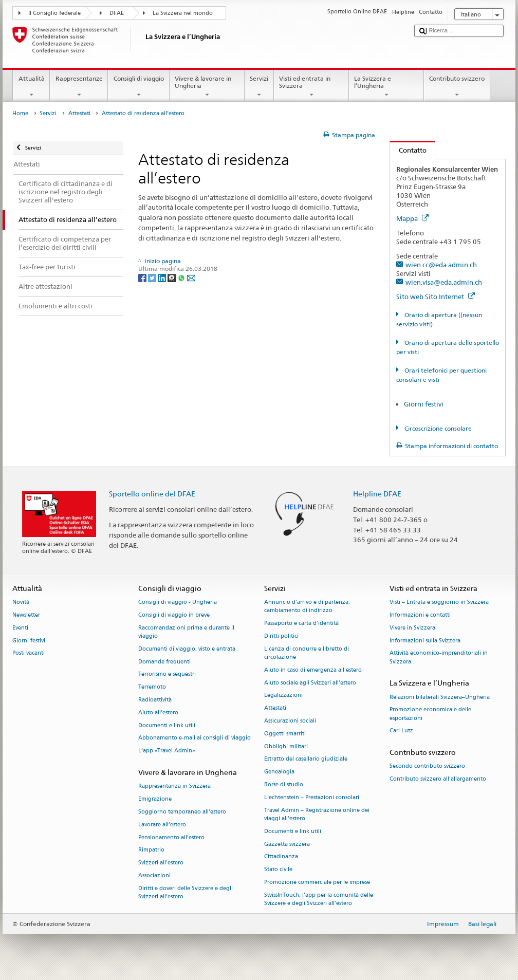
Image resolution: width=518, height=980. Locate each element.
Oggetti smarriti (285, 734)
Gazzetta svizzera (287, 844)
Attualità (31, 87)
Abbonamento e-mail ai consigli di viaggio (195, 738)
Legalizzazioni (283, 696)
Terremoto (152, 687)
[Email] (191, 277)
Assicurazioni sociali (290, 721)
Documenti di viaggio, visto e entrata (187, 649)
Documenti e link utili (167, 725)
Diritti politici (281, 636)
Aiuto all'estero (158, 713)
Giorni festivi (424, 404)
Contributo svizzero (457, 87)
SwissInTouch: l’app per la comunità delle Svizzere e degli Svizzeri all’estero (319, 899)
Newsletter (26, 615)
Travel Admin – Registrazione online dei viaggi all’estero (317, 814)
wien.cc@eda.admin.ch (441, 265)
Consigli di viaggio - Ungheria (178, 603)
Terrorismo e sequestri (167, 674)
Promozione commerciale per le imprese (317, 882)
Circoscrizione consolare (437, 428)
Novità (21, 603)
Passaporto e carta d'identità (301, 624)
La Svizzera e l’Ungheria (386, 87)
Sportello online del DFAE (152, 494)
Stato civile (278, 870)
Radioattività (155, 700)
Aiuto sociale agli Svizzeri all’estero (310, 683)
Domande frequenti (164, 662)
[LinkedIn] (163, 277)
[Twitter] (153, 277)
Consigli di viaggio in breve (174, 615)
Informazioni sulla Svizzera (425, 641)
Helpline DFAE (377, 494)
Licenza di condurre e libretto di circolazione (307, 653)
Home (20, 113)
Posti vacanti (29, 653)
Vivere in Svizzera (412, 628)
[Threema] (172, 277)
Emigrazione (155, 799)
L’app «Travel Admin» (167, 751)
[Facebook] (143, 277)
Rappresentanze (79, 87)
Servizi (259, 87)
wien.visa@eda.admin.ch (444, 282)
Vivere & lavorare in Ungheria (207, 87)
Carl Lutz (401, 731)
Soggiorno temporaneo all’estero (182, 812)
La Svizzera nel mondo (183, 13)
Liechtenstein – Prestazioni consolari (312, 797)
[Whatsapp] (182, 277)
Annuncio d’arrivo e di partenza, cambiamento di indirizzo (307, 607)
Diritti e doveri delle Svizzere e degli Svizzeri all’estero (186, 892)
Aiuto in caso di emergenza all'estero (313, 670)
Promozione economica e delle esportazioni (430, 714)
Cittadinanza (281, 857)
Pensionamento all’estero (171, 837)
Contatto (408, 150)
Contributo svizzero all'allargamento (438, 779)
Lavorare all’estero (162, 825)
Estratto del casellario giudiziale (306, 759)
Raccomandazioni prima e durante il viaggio (186, 632)
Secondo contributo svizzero (427, 766)
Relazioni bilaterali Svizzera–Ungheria (440, 697)
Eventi (20, 628)
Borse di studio (284, 785)
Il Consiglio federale (54, 13)
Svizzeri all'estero (161, 863)
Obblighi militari (286, 746)
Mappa (412, 218)
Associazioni (154, 875)
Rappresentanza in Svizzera (174, 787)
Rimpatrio (151, 850)
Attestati (79, 113)
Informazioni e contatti (420, 615)
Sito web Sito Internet (436, 297)
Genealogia (279, 772)
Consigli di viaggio (138, 87)
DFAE (117, 13)
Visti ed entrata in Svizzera (311, 87)
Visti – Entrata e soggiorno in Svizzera (439, 603)
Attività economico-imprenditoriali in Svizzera (439, 658)
